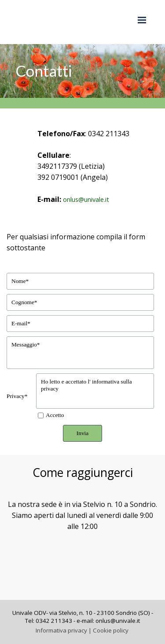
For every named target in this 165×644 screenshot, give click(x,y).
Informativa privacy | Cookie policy (82, 630)
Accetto (55, 415)
